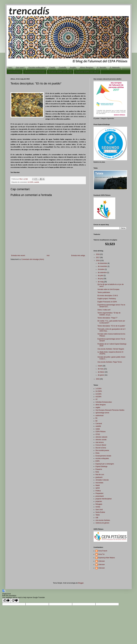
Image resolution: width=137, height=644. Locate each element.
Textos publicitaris (104, 292)
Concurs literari (101, 445)
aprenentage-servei (102, 413)
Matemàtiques (15, 72)
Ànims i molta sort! (104, 310)
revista (98, 507)
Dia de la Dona (101, 448)
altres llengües (101, 405)
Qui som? (20, 67)
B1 (96, 418)
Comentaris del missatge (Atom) (33, 259)
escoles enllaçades (102, 458)
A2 (96, 399)
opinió (98, 488)
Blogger (81, 583)
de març (101, 369)
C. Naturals (115, 67)
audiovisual (99, 415)
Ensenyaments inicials (103, 456)
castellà (37, 182)
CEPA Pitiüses (101, 432)
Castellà (62, 67)
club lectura (100, 442)
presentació (100, 496)
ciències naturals (101, 437)
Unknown (101, 561)
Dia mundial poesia (102, 450)
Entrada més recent (18, 256)
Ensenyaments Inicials (35, 72)
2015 (98, 379)
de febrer (101, 372)
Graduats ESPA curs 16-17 (87, 72)
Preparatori (99, 493)
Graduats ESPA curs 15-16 (60, 72)
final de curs (100, 475)
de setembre (102, 273)
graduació (99, 477)
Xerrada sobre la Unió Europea (108, 289)
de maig (101, 282)
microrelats (99, 483)
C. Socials (102, 67)
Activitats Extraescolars (104, 402)
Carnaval (99, 424)
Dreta (97, 453)
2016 (98, 261)
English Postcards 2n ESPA (107, 302)
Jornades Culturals (102, 480)
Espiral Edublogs (101, 466)
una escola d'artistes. (103, 520)
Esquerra (99, 469)
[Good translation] (6, 601)
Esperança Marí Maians (107, 558)
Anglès (73, 67)
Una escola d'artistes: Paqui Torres (110, 362)
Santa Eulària (100, 512)
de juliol (101, 276)
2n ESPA (30, 182)
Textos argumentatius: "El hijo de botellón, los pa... (109, 314)
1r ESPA (98, 389)
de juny (101, 279)
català (98, 429)
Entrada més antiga (78, 256)
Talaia (98, 515)
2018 (98, 254)
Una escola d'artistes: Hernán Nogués (111, 349)
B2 (96, 421)
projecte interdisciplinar (104, 499)
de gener (101, 375)
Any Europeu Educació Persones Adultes (110, 410)
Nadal (98, 485)
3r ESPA (98, 394)
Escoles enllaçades (37, 67)
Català (52, 67)
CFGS (98, 434)
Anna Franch (103, 551)
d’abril (100, 366)
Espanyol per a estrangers (105, 464)
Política (98, 491)
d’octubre (101, 269)
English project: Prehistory (107, 299)
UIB (97, 518)
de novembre (103, 266)
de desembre (103, 263)
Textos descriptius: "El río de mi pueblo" (111, 326)
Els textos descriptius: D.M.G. (108, 296)
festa (97, 472)
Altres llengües (87, 67)
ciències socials (101, 440)
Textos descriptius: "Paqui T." (108, 318)
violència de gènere (102, 523)
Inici (10, 67)
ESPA (98, 461)
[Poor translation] (15, 601)
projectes (99, 501)
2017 (98, 257)
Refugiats (99, 504)
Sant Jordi (99, 510)
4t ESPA (98, 397)
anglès (98, 407)
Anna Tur (101, 554)
